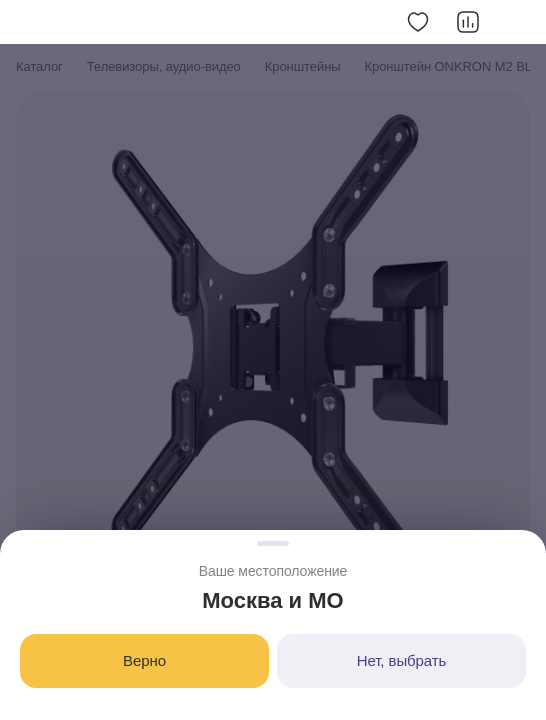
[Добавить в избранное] (418, 22)
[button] (28, 22)
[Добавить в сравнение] (468, 22)
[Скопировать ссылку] (518, 22)
